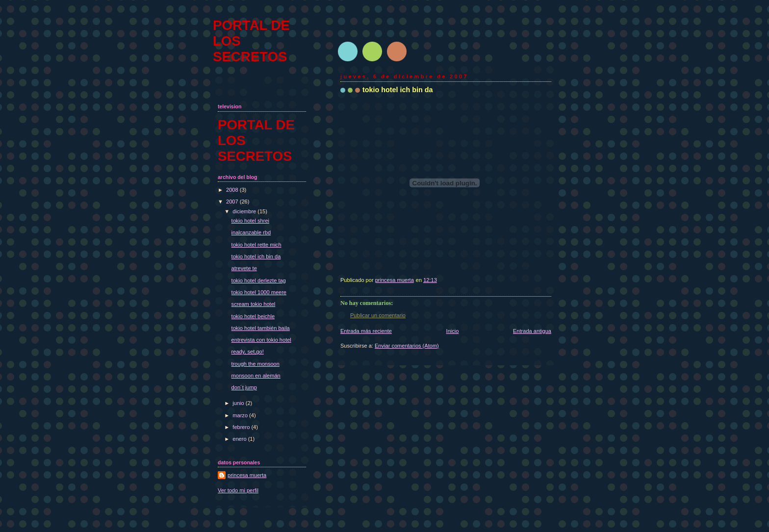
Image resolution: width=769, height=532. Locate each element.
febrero (242, 427)
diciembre (245, 211)
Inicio (453, 331)
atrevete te (244, 268)
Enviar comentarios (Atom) (407, 346)
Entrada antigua (532, 331)
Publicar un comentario (378, 315)
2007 (233, 202)
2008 (233, 190)
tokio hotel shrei (250, 221)
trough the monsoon (256, 364)
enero (240, 439)
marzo (241, 415)
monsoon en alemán (256, 376)
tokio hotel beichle (253, 316)
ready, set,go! (248, 352)
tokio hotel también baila (261, 328)
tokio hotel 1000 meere (259, 292)
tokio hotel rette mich (256, 245)
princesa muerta (247, 475)
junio (239, 403)
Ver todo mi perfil (238, 490)
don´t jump (244, 387)
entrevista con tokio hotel (261, 340)
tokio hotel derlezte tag (259, 280)
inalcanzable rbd (251, 232)
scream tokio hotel (254, 304)
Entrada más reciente (366, 331)
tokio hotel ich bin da (256, 256)
